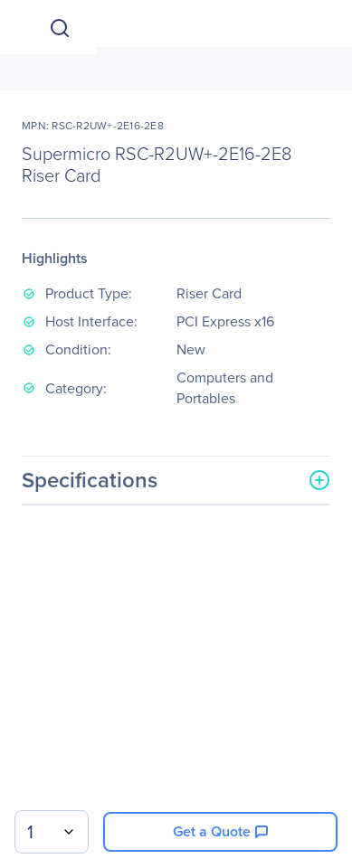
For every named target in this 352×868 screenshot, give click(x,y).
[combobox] (52, 832)
